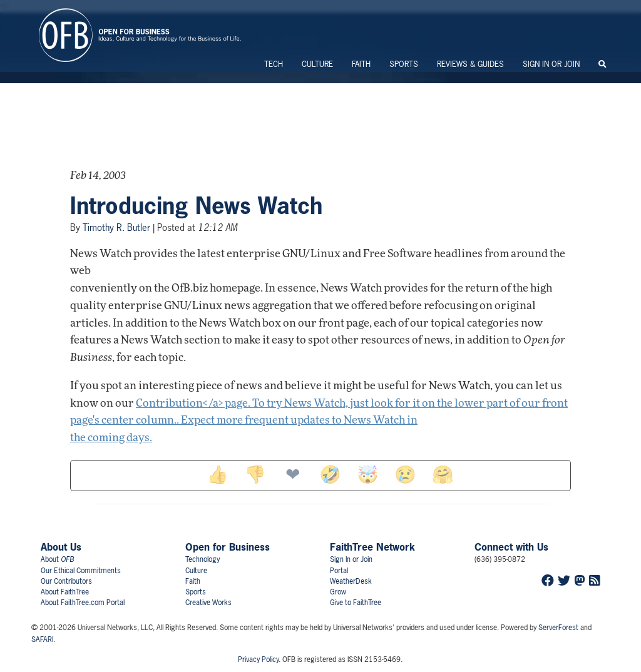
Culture (317, 64)
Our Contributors (66, 581)
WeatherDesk (351, 581)
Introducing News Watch (196, 206)
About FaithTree (65, 592)
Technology (203, 559)
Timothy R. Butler (116, 227)
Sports (404, 64)
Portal (339, 571)
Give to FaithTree (356, 603)
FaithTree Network (372, 547)
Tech (274, 64)
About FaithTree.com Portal (83, 603)
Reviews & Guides (470, 64)
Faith (361, 64)
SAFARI (42, 639)
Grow (338, 592)
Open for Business (228, 547)
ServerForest (558, 628)
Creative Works (208, 603)
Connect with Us (511, 547)
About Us (61, 547)
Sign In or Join (551, 64)
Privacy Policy (258, 659)
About (57, 559)
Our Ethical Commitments (81, 571)
